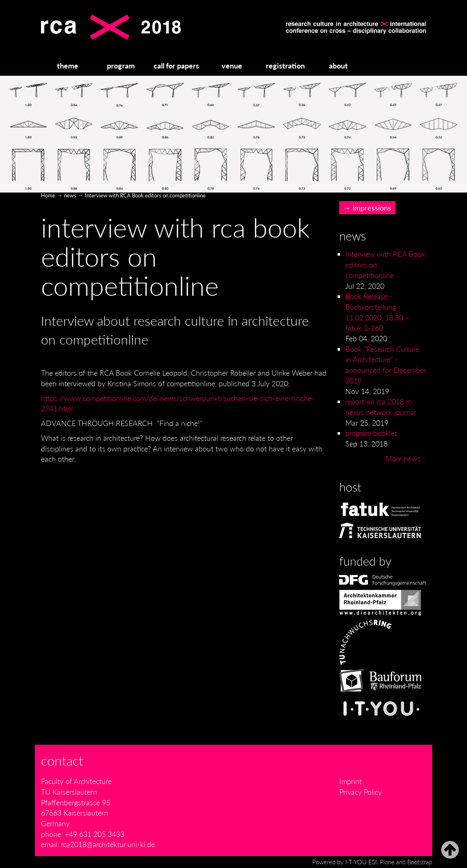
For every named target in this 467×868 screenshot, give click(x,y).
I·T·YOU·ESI (361, 862)
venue (232, 66)
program (121, 66)
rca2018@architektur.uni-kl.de (108, 844)
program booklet (371, 433)
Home (48, 195)
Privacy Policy (360, 792)
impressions (372, 208)
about (338, 66)
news (70, 195)
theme (68, 66)
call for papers (176, 66)
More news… (406, 458)
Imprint (350, 781)
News (353, 236)
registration (285, 66)
